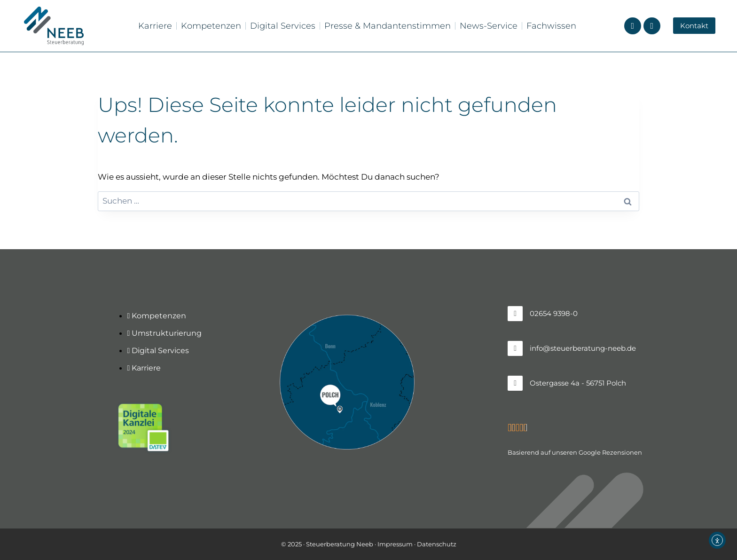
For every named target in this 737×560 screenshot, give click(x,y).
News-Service (489, 26)
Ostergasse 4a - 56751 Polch (578, 383)
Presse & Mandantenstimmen (388, 26)
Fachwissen (551, 26)
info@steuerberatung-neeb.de (583, 348)
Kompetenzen (211, 26)
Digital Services (283, 26)
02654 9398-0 (554, 313)
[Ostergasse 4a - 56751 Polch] (515, 383)
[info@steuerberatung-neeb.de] (515, 348)
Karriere (155, 26)
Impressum (395, 544)
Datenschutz (437, 544)
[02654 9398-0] (515, 314)
